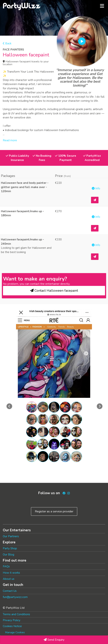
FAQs (6, 566)
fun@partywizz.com (15, 597)
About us (9, 579)
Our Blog (8, 555)
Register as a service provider (54, 511)
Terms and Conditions (16, 614)
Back (7, 43)
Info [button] (96, 188)
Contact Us (10, 591)
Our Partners (11, 536)
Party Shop (10, 548)
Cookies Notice (12, 626)
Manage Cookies (15, 632)
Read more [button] (10, 140)
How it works (11, 573)
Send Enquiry (54, 640)
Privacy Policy (12, 620)
